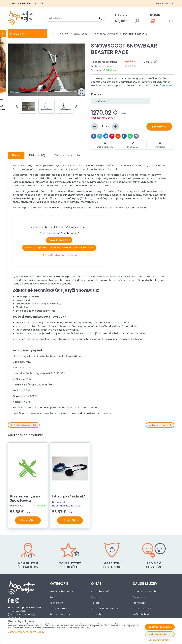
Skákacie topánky (60, 614)
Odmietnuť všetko (160, 634)
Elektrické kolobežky (61, 591)
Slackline (55, 597)
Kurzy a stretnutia (143, 609)
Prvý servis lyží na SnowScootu (25, 498)
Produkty (28, 34)
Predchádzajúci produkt (24, 425)
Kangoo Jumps (59, 609)
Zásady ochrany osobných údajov (26, 632)
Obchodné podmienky (104, 609)
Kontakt (38, 3)
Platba (95, 603)
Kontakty (96, 614)
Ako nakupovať (100, 591)
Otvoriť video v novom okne (59, 255)
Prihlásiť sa (121, 15)
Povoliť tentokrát (59, 240)
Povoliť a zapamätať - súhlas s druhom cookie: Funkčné (59, 248)
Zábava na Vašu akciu (146, 591)
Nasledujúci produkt (160, 425)
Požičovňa (139, 597)
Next (76, 106)
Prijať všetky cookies (160, 627)
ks (105, 127)
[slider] (130, 61)
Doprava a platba (19, 3)
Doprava (96, 597)
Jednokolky (56, 603)
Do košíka (159, 127)
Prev (18, 106)
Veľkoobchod (141, 614)
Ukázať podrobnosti (159, 640)
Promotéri (139, 603)
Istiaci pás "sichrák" (69, 496)
